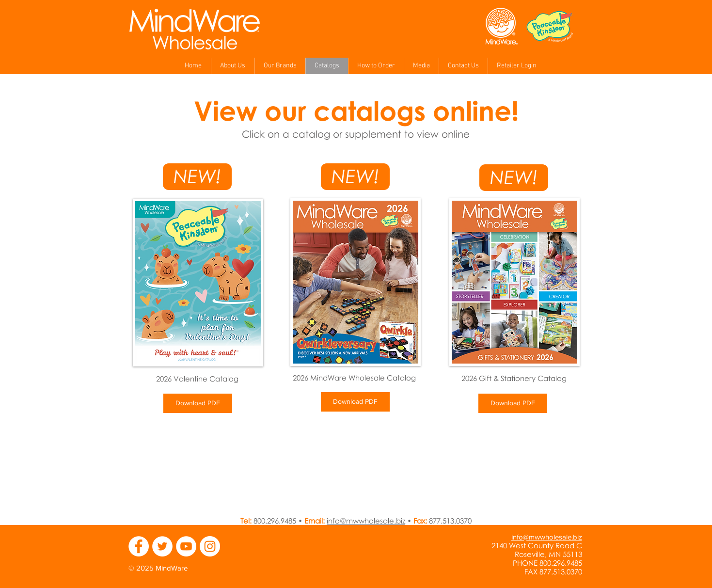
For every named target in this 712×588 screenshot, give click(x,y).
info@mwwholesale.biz (366, 521)
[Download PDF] (198, 403)
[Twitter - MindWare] (162, 546)
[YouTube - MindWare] (186, 546)
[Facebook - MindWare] (139, 546)
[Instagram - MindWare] (210, 546)
